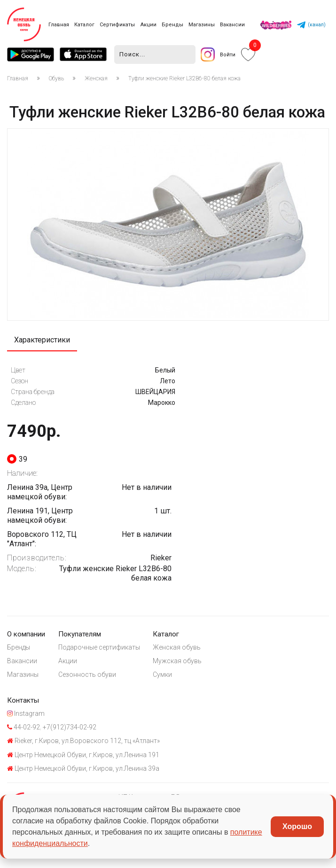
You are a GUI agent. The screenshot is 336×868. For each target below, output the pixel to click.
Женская (96, 78)
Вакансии (232, 25)
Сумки (163, 675)
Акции (148, 25)
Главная (59, 25)
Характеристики (42, 340)
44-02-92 (23, 729)
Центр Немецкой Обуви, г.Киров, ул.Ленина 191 (83, 757)
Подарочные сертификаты (100, 648)
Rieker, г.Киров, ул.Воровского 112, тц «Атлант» (83, 743)
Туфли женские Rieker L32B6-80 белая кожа (184, 78)
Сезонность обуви (88, 675)
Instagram (26, 715)
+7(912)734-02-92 (69, 729)
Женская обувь (178, 648)
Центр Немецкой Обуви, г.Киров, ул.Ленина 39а (83, 771)
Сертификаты (117, 25)
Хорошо (297, 826)
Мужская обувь (178, 662)
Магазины (202, 25)
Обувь (56, 78)
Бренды (172, 25)
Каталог (84, 25)
